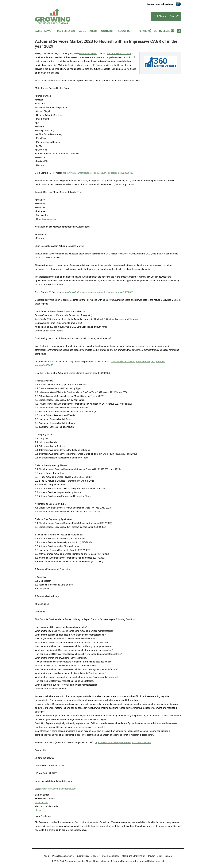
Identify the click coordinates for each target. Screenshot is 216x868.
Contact (107, 31)
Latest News (43, 31)
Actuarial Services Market (119, 54)
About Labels (88, 31)
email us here (41, 802)
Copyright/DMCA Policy (134, 856)
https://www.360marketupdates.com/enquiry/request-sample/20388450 (98, 173)
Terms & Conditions (110, 856)
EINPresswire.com (88, 54)
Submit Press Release (87, 856)
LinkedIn (39, 810)
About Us (124, 31)
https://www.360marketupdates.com (58, 789)
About (47, 856)
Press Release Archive (63, 856)
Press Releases (65, 31)
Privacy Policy (155, 856)
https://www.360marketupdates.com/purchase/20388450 (123, 743)
